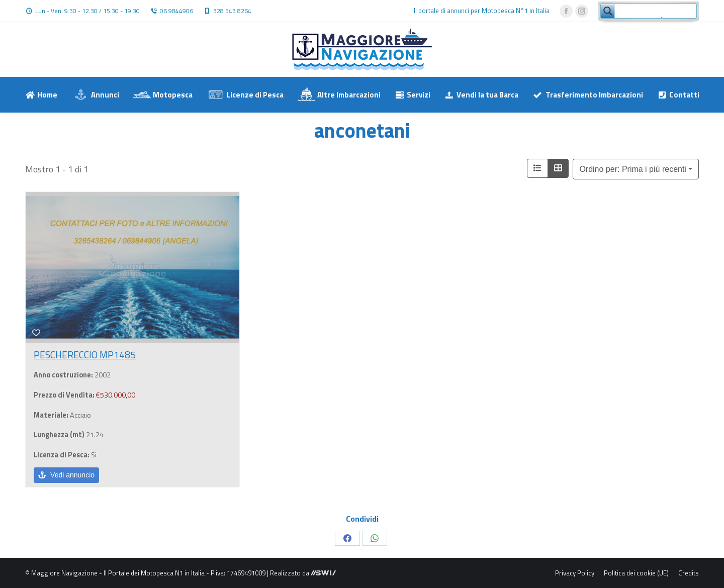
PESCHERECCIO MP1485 (85, 355)
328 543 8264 (232, 11)
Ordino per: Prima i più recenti (633, 169)
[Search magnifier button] (608, 11)
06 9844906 (176, 11)
